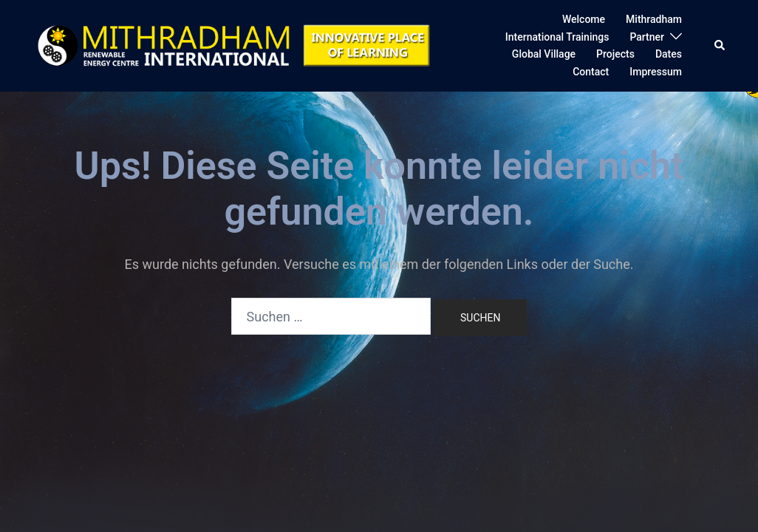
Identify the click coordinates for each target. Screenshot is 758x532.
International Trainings (557, 37)
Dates (669, 54)
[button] (720, 46)
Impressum (656, 72)
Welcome (584, 19)
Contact (591, 72)
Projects (615, 54)
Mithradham (654, 19)
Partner (647, 37)
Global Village (544, 54)
